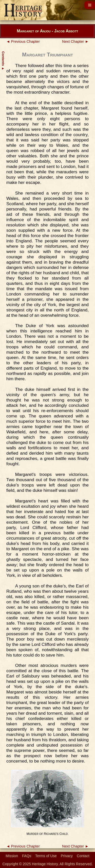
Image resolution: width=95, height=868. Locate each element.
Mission (12, 856)
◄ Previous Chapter (23, 41)
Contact (83, 856)
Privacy (67, 856)
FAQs (27, 856)
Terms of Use (46, 856)
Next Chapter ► (75, 41)
